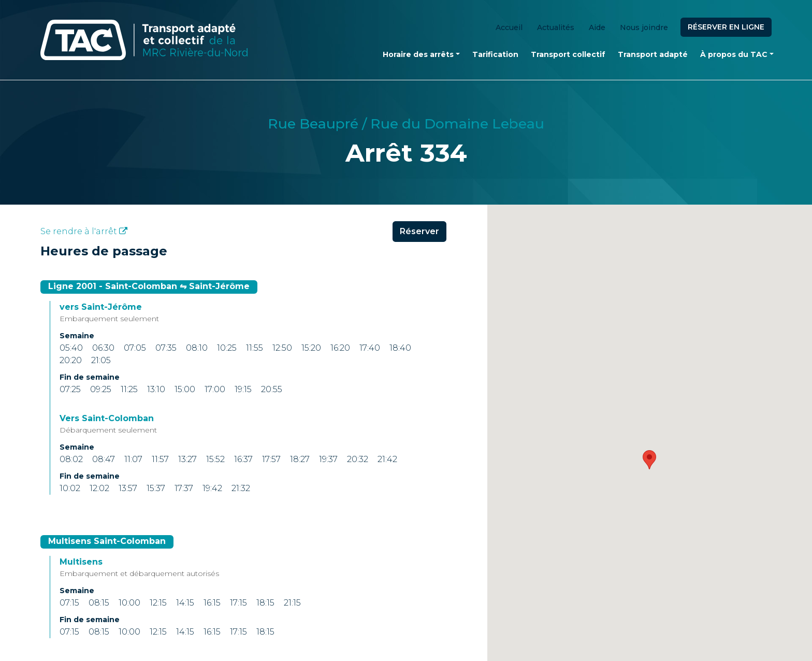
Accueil (509, 27)
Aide (597, 27)
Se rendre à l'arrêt (84, 231)
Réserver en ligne (726, 27)
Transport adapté (653, 54)
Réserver (419, 231)
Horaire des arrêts (418, 54)
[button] (649, 460)
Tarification (495, 54)
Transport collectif (568, 54)
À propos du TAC (734, 54)
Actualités (556, 27)
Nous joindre (644, 27)
